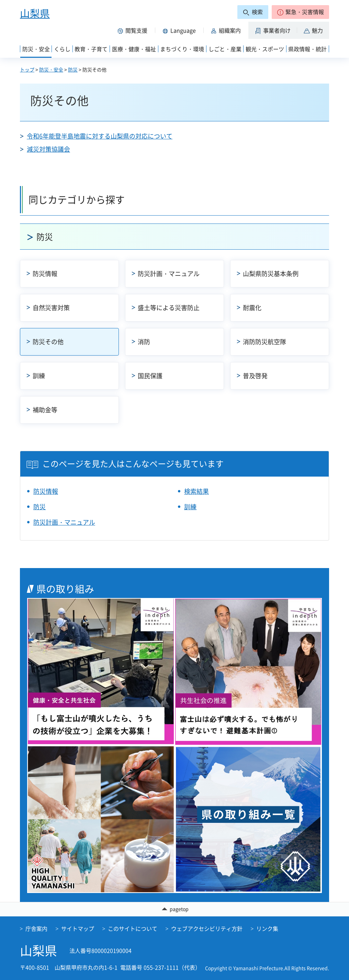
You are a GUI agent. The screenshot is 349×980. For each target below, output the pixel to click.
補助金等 (45, 410)
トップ (27, 69)
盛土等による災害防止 (169, 308)
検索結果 (196, 491)
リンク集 (267, 928)
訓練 (39, 376)
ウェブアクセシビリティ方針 (207, 928)
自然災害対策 (51, 308)
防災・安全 (51, 69)
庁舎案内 (36, 928)
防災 (73, 69)
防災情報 (45, 274)
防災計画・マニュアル (169, 274)
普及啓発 (255, 376)
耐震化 (252, 308)
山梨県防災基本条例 (271, 274)
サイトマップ (78, 928)
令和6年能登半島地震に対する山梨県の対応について (100, 136)
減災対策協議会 (48, 149)
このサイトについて (133, 928)
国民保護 (150, 376)
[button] (300, 12)
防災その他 (48, 342)
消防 (144, 342)
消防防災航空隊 (264, 342)
